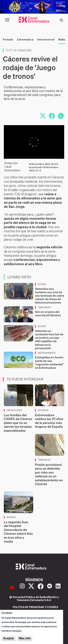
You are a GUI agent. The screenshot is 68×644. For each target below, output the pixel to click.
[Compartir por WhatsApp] (61, 116)
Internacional (46, 40)
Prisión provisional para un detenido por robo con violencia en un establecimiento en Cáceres (49, 474)
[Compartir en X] (43, 116)
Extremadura (25, 40)
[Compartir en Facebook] (52, 116)
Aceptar (9, 638)
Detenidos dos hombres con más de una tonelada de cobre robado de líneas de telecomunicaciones (50, 296)
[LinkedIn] (58, 587)
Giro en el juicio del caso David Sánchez (48, 313)
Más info (25, 638)
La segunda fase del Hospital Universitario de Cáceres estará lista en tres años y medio (18, 532)
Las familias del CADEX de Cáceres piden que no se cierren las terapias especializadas (18, 423)
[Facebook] (41, 587)
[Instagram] (22, 587)
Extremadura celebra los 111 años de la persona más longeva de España (49, 421)
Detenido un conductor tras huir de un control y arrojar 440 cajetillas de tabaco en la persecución (49, 339)
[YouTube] (12, 587)
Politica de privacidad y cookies (35, 607)
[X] (31, 587)
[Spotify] (50, 587)
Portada (8, 40)
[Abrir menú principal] (7, 20)
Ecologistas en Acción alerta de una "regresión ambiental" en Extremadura (49, 362)
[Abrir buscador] (61, 20)
